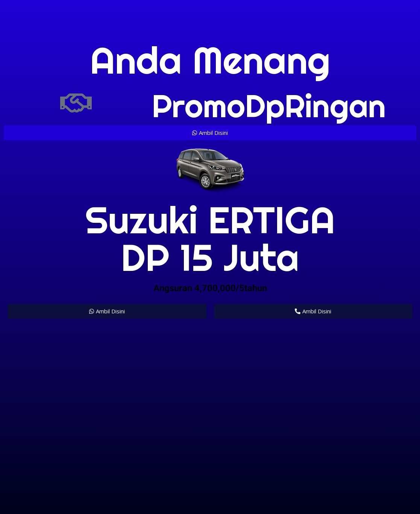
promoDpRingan (269, 106)
